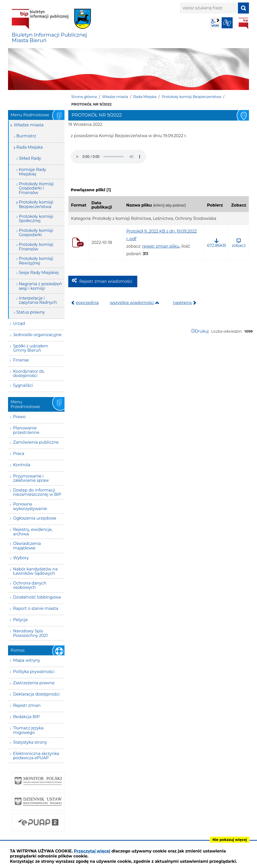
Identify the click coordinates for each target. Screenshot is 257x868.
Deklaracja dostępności (36, 694)
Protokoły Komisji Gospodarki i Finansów (36, 188)
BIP (243, 23)
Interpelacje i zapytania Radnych (38, 300)
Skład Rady (30, 158)
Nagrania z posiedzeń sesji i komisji (40, 286)
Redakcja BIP (26, 717)
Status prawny (31, 312)
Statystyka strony (30, 742)
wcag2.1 (215, 23)
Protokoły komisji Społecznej (36, 219)
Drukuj (202, 331)
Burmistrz (26, 136)
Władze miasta (115, 97)
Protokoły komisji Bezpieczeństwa (191, 97)
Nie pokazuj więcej (230, 840)
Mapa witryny (27, 660)
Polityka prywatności (34, 672)
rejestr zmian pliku (161, 246)
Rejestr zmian (27, 705)
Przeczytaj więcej (92, 851)
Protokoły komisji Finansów (36, 247)
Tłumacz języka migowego (28, 730)
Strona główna (84, 97)
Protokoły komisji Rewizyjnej (36, 261)
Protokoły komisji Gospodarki (36, 233)
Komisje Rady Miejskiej (33, 172)
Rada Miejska (145, 97)
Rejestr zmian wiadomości (106, 281)
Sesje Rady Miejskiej (39, 273)
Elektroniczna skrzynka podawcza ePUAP (36, 756)
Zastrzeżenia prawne (34, 683)
